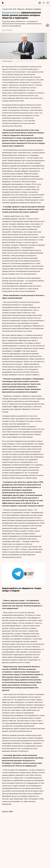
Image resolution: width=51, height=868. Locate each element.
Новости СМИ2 (7, 812)
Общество (21, 9)
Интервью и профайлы (33, 9)
